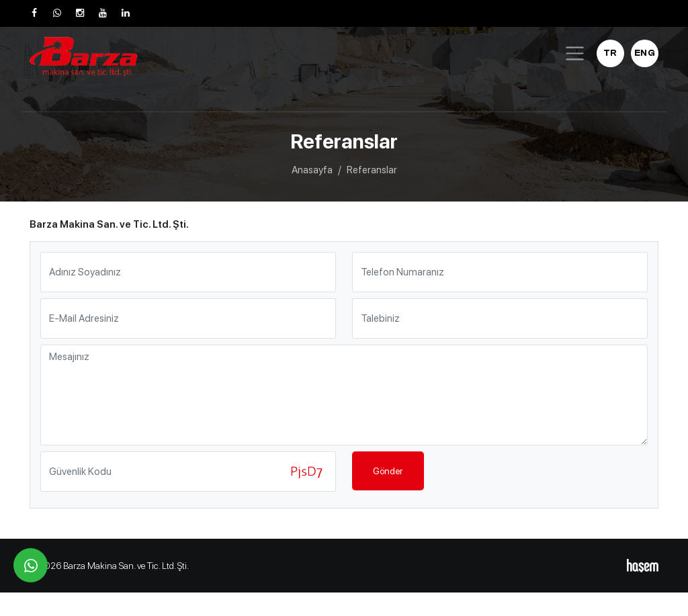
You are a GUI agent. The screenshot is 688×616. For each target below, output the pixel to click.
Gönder (388, 471)
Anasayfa (312, 170)
